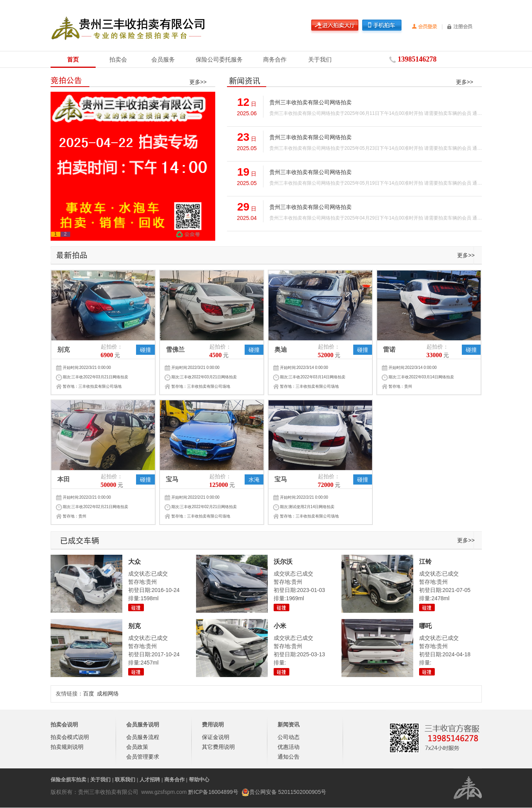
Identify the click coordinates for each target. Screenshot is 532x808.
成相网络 (108, 694)
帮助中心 (199, 780)
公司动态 (289, 737)
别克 (134, 626)
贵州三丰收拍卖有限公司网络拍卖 (310, 102)
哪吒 (425, 626)
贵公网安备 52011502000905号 (288, 792)
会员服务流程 (143, 737)
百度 (89, 694)
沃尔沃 (283, 562)
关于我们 (320, 59)
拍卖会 (118, 59)
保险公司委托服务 (219, 59)
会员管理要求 (143, 757)
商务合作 (275, 59)
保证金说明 (216, 737)
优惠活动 (289, 747)
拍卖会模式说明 (70, 737)
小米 (280, 626)
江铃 (425, 562)
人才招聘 (150, 780)
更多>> (198, 82)
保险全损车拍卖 (68, 780)
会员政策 (137, 747)
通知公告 (289, 757)
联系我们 (125, 780)
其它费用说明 (218, 747)
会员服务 (163, 59)
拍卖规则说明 (67, 747)
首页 (73, 59)
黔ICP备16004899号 (213, 792)
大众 (134, 562)
